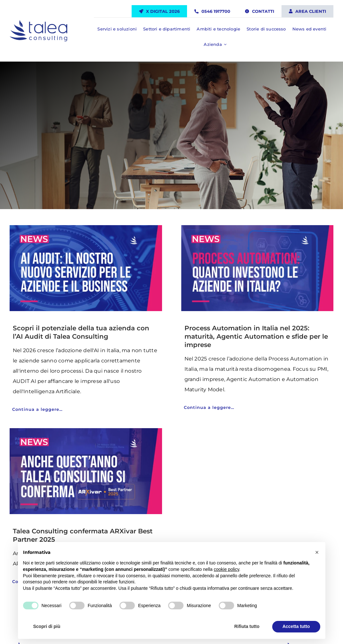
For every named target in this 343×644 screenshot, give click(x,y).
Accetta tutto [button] (296, 626)
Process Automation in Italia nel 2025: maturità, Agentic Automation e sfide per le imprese (256, 336)
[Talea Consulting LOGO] (38, 23)
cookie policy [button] (226, 569)
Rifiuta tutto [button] (247, 626)
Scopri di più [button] (47, 626)
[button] (317, 552)
